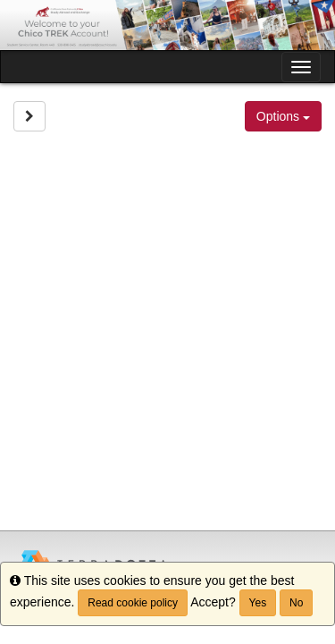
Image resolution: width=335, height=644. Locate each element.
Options (283, 116)
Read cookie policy (133, 603)
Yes (258, 603)
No (296, 603)
